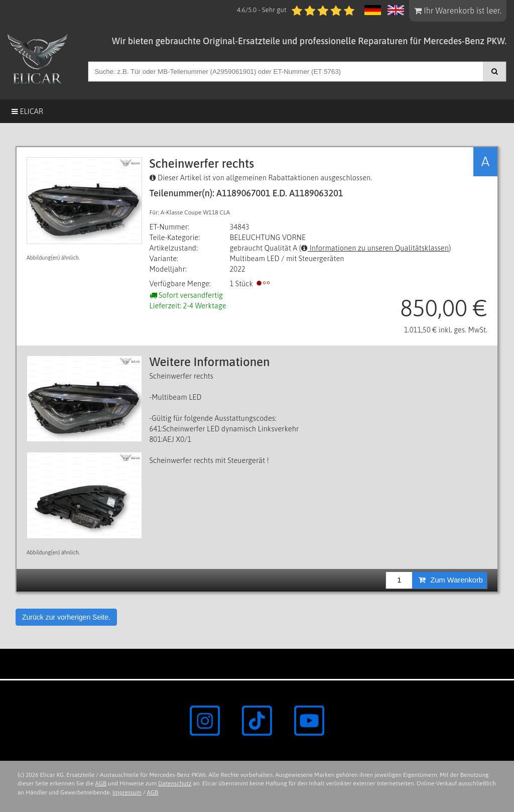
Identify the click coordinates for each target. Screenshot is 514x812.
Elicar (27, 111)
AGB (101, 783)
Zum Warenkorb (451, 580)
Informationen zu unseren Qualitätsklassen (375, 248)
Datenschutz (175, 783)
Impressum (127, 792)
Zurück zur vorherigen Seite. (66, 617)
